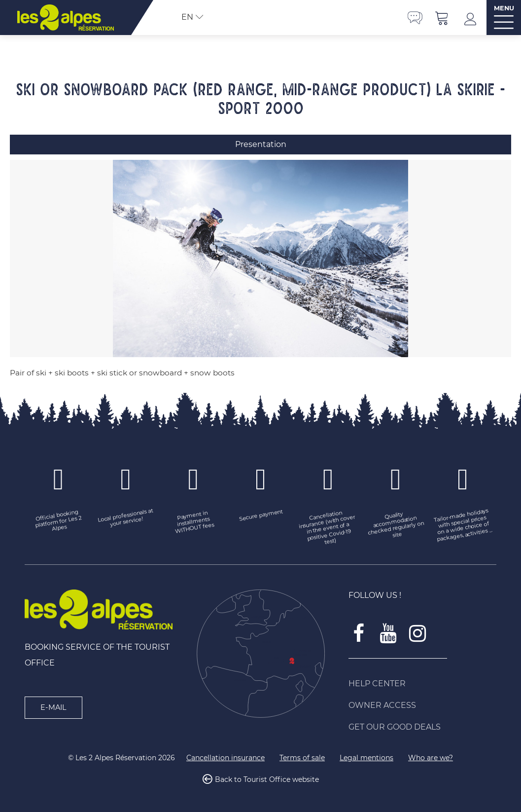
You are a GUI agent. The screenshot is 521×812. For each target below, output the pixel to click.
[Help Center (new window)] (422, 684)
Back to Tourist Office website (267, 779)
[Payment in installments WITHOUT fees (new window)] (193, 522)
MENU (504, 8)
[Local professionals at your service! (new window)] (126, 518)
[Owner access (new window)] (422, 705)
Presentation (261, 144)
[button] (442, 18)
